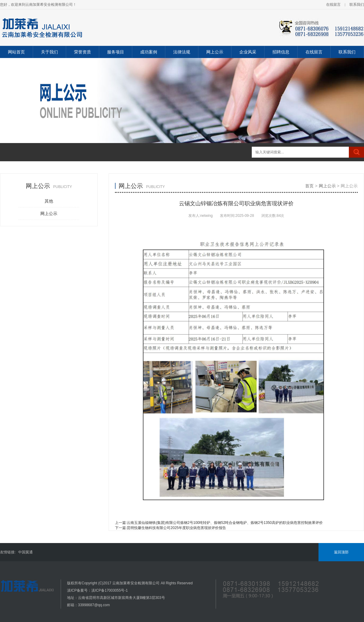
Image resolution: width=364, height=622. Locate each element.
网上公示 (215, 52)
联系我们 (357, 5)
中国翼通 (25, 552)
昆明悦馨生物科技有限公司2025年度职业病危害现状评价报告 (176, 528)
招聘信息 (281, 52)
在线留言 (333, 5)
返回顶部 (341, 552)
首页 (309, 186)
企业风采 (248, 52)
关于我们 (49, 52)
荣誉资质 (83, 52)
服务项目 (116, 52)
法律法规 (182, 52)
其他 (49, 201)
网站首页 (16, 52)
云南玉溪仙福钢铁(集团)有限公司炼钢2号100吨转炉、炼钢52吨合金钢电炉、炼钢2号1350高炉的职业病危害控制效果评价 (225, 523)
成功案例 (149, 52)
